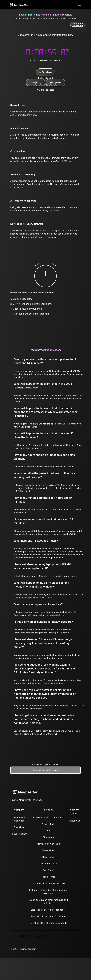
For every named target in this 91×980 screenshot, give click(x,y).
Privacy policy (19, 834)
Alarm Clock (48, 824)
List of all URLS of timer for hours (48, 910)
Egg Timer (48, 870)
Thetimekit (74, 821)
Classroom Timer (48, 864)
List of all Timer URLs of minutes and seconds (48, 892)
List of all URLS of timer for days (48, 883)
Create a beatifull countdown (48, 817)
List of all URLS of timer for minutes (48, 916)
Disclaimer (19, 827)
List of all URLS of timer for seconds (48, 923)
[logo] (18, 5)
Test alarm (55, 82)
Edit (36, 82)
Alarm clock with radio (48, 844)
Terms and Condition (19, 819)
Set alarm (46, 72)
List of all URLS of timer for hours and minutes (48, 902)
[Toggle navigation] (80, 5)
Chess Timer (48, 850)
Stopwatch (48, 837)
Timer (48, 831)
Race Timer (48, 857)
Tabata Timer (48, 877)
